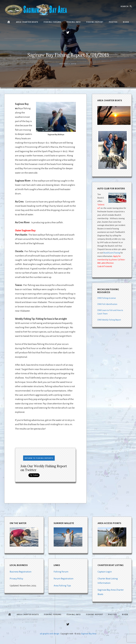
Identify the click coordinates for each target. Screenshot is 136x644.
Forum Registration (64, 579)
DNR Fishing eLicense (107, 298)
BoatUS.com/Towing (112, 253)
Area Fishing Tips (62, 586)
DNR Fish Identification (107, 304)
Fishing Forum (61, 572)
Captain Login (105, 572)
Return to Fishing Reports (39, 458)
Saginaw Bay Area (89, 635)
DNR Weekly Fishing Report (109, 320)
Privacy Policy (17, 579)
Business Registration (21, 572)
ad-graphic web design (50, 635)
